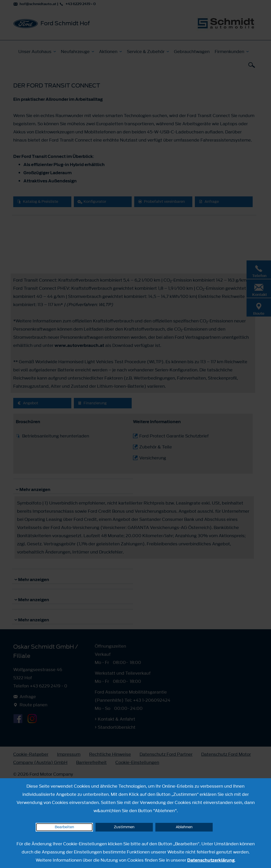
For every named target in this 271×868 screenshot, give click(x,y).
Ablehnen (184, 827)
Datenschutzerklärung (211, 860)
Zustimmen (124, 827)
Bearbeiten (64, 827)
